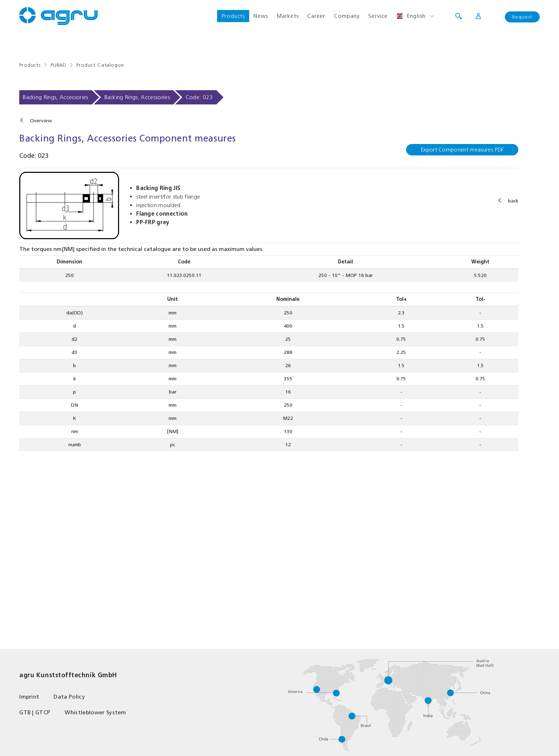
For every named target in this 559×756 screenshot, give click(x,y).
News (261, 16)
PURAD (58, 65)
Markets (288, 16)
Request (522, 17)
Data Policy (69, 697)
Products (233, 16)
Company (347, 16)
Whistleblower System (95, 712)
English (411, 16)
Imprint (29, 697)
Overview (41, 121)
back (513, 201)
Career (316, 16)
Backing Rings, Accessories (55, 97)
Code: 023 (199, 97)
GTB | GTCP (35, 712)
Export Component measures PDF (462, 150)
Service (378, 16)
